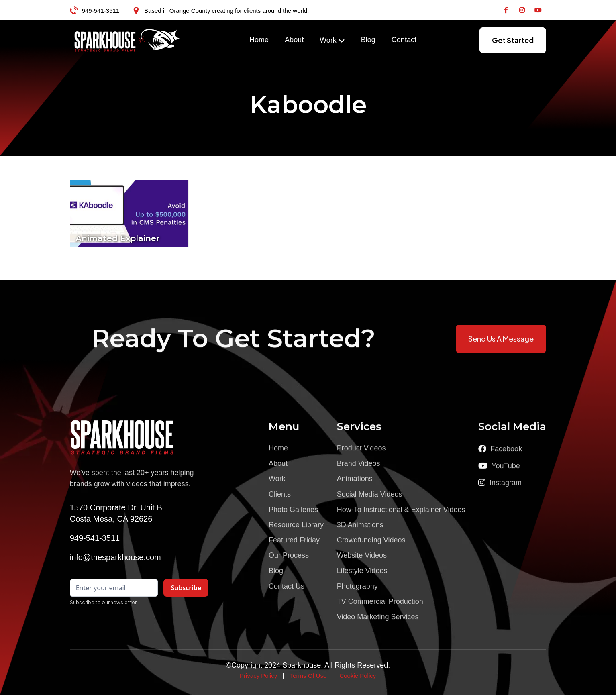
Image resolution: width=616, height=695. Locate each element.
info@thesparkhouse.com (115, 557)
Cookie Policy (358, 676)
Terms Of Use (308, 676)
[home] (128, 40)
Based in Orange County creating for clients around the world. (226, 11)
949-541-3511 (101, 11)
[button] (332, 41)
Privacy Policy (258, 676)
